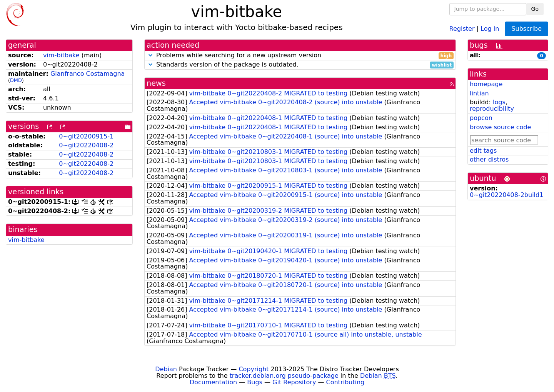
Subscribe (526, 29)
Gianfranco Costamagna (88, 74)
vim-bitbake (61, 55)
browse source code (500, 127)
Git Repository (294, 382)
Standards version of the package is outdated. (300, 65)
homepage (486, 84)
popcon (481, 118)
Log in (490, 28)
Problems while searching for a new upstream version (300, 56)
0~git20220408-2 (86, 145)
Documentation (213, 382)
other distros (489, 159)
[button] (150, 55)
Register (462, 28)
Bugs (255, 382)
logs (499, 102)
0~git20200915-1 (86, 136)
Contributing (345, 382)
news (156, 83)
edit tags (483, 151)
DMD (16, 80)
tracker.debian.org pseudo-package (284, 376)
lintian (479, 93)
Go (535, 9)
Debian (166, 369)
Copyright (254, 369)
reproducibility (492, 109)
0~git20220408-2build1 (506, 195)
